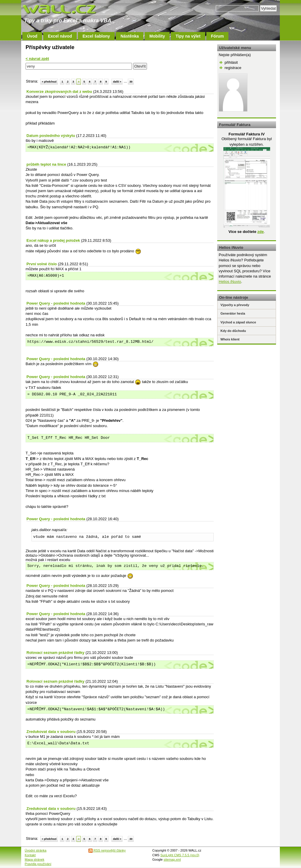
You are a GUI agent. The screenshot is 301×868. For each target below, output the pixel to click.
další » (117, 82)
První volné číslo (42, 264)
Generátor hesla (233, 313)
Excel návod (60, 36)
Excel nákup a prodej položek (53, 240)
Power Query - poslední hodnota (56, 303)
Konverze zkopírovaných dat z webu (59, 91)
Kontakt (30, 855)
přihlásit (231, 62)
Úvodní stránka (36, 850)
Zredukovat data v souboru (51, 732)
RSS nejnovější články (107, 850)
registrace (233, 68)
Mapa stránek (35, 859)
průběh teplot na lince (46, 164)
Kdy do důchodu (233, 331)
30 (131, 82)
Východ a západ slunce (238, 322)
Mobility (157, 36)
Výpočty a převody (235, 305)
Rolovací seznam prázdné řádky (55, 653)
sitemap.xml (172, 859)
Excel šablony (96, 36)
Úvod (32, 36)
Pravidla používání (38, 864)
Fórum (218, 36)
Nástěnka (130, 36)
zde (260, 232)
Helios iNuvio (230, 282)
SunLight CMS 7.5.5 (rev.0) (180, 855)
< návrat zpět (37, 59)
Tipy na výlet (188, 36)
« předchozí (49, 82)
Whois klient (230, 339)
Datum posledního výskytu (51, 136)
